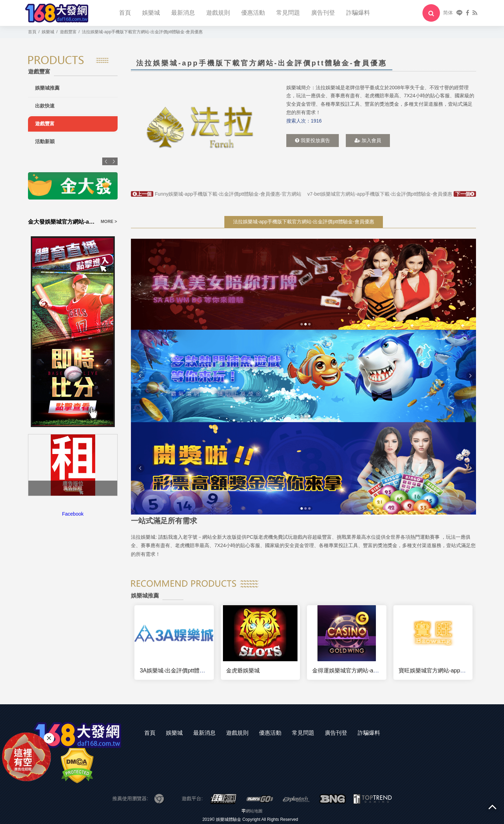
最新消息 (183, 13)
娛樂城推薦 (47, 88)
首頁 (125, 13)
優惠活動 (253, 13)
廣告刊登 (323, 13)
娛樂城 (151, 13)
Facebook (73, 514)
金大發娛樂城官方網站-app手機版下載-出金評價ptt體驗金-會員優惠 (62, 222)
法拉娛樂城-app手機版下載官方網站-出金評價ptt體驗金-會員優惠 (304, 222)
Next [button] (114, 161)
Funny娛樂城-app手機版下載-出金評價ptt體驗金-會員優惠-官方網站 (216, 194)
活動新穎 (45, 141)
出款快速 (45, 106)
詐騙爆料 (358, 13)
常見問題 (288, 13)
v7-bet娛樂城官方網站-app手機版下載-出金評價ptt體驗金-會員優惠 (392, 194)
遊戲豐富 (45, 124)
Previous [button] (106, 161)
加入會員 (368, 140)
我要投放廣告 (313, 140)
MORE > (109, 222)
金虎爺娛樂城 (243, 671)
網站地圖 (254, 811)
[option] (200, 127)
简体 (448, 13)
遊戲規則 (218, 13)
